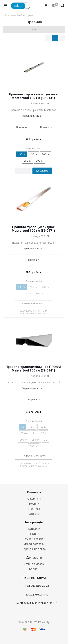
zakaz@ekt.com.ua (37, 594)
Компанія (34, 492)
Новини (34, 504)
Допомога (34, 557)
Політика (34, 509)
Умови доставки (34, 544)
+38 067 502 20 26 (37, 586)
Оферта (34, 514)
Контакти (34, 529)
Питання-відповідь (34, 564)
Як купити (34, 534)
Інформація (34, 522)
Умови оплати (34, 539)
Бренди (34, 569)
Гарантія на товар (34, 549)
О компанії (34, 498)
